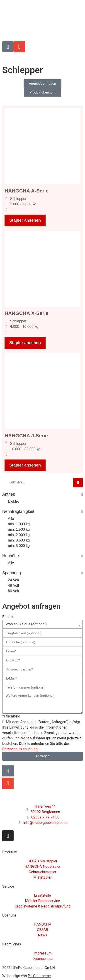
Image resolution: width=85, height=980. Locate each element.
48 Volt (13, 585)
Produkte (10, 852)
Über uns (9, 915)
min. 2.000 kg (19, 535)
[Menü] (77, 57)
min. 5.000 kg (19, 546)
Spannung (42, 573)
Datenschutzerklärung (20, 749)
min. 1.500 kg (19, 529)
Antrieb (42, 495)
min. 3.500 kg (19, 540)
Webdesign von (27, 976)
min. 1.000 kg (19, 524)
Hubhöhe (42, 556)
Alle (11, 519)
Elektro (14, 501)
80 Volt (13, 591)
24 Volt (13, 580)
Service (8, 886)
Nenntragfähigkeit (42, 512)
